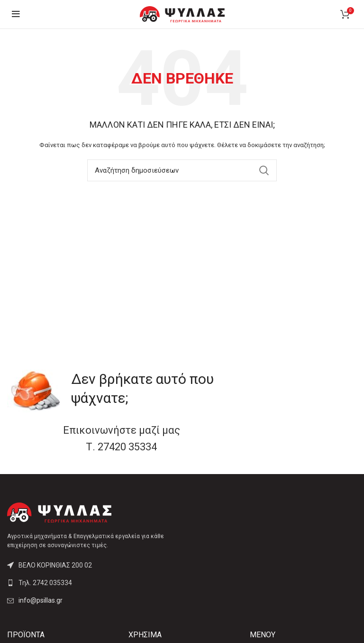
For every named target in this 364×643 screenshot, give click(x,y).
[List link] (91, 583)
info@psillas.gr (41, 600)
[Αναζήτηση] (182, 170)
